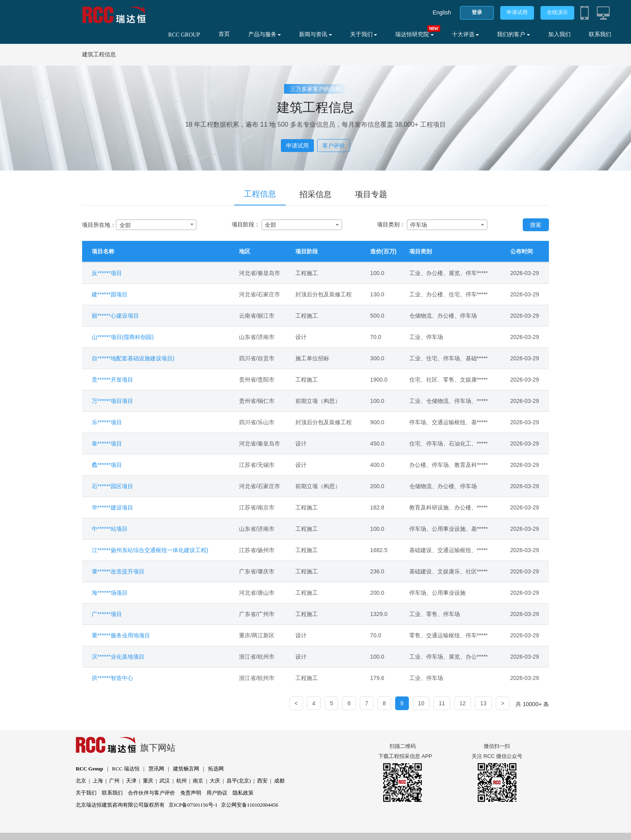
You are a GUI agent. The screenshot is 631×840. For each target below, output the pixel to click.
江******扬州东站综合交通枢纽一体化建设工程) (150, 550)
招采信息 (315, 194)
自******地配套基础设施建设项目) (133, 358)
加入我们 (559, 34)
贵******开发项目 (112, 380)
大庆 (215, 781)
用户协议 (217, 793)
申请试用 (517, 12)
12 (463, 703)
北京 (81, 781)
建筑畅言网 (186, 769)
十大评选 (466, 34)
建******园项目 (110, 294)
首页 (224, 34)
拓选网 (216, 769)
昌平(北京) (239, 781)
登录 (477, 12)
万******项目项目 (112, 401)
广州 (114, 781)
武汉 (165, 781)
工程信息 (260, 194)
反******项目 (107, 273)
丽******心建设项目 (115, 316)
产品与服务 (265, 34)
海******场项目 (110, 593)
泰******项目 (107, 444)
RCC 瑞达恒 (126, 769)
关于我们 (364, 34)
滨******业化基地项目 (118, 657)
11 (442, 703)
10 (421, 703)
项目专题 (371, 194)
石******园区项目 (112, 486)
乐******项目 (107, 422)
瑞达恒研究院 (414, 34)
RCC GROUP (184, 35)
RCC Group (89, 769)
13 (483, 703)
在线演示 (557, 12)
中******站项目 (110, 529)
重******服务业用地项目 (121, 635)
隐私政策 (243, 793)
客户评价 (334, 146)
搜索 (536, 225)
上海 (98, 781)
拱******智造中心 (112, 678)
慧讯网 (156, 769)
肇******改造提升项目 (118, 571)
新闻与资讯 (315, 34)
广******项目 (107, 614)
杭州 (181, 781)
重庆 (148, 781)
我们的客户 (513, 34)
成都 (279, 781)
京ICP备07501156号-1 (193, 805)
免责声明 (191, 793)
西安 (262, 781)
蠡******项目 (107, 465)
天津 (131, 781)
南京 (198, 781)
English (442, 12)
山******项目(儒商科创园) (123, 337)
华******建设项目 (112, 507)
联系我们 (600, 34)
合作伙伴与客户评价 (152, 793)
